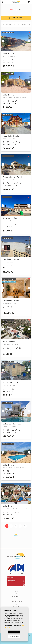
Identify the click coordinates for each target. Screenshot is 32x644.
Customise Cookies (14, 637)
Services (16, 599)
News (16, 604)
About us (16, 594)
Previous (3, 41)
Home (16, 591)
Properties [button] (16, 597)
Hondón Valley (16, 602)
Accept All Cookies (14, 632)
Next (29, 41)
